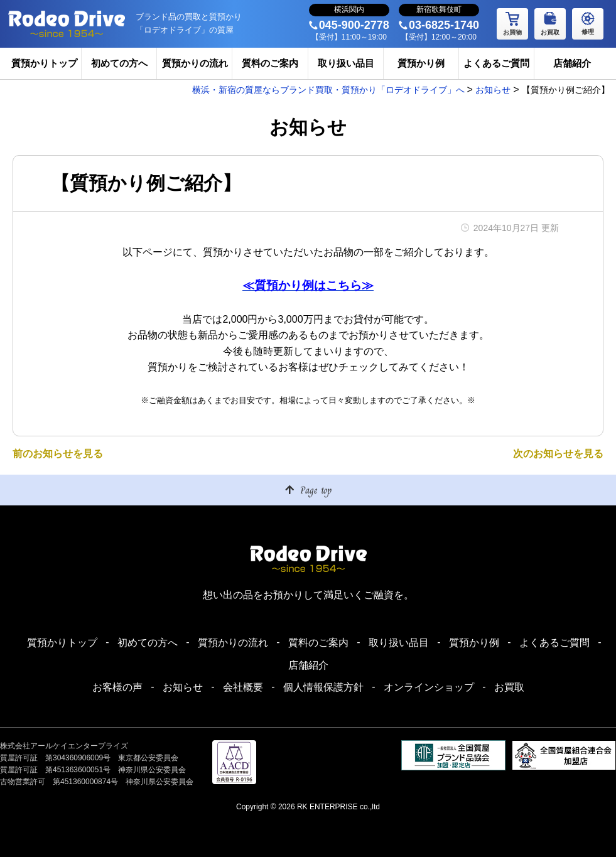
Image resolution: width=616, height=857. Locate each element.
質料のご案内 (270, 63)
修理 (588, 22)
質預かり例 (421, 63)
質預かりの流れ (195, 63)
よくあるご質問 (496, 63)
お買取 (550, 22)
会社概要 (243, 687)
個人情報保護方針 (323, 687)
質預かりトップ (44, 63)
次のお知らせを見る (558, 454)
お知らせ (183, 687)
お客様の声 (117, 687)
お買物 (512, 22)
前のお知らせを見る (58, 454)
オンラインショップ (429, 687)
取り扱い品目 (346, 63)
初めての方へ (119, 63)
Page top (316, 490)
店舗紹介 (572, 63)
